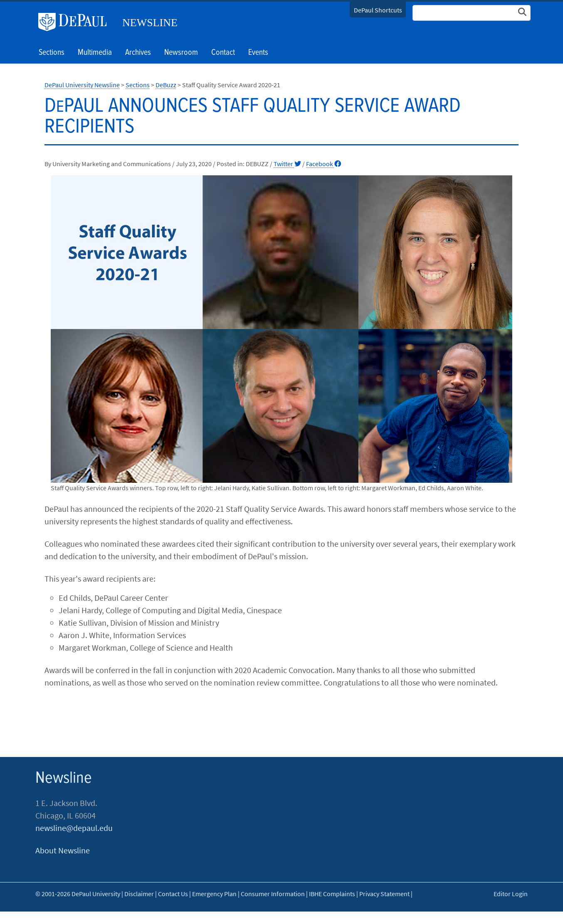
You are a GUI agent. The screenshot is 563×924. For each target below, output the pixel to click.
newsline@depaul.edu (74, 828)
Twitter (287, 164)
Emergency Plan (214, 894)
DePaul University (76, 22)
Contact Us (173, 894)
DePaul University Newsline (82, 85)
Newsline (150, 23)
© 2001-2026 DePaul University (78, 894)
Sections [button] (52, 53)
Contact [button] (223, 53)
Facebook (323, 164)
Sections (138, 85)
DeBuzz (166, 85)
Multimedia (95, 53)
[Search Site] (472, 13)
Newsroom (181, 53)
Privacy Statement (384, 894)
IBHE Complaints (332, 894)
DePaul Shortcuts (378, 10)
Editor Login (511, 894)
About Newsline (63, 850)
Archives (138, 53)
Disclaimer (139, 894)
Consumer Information (273, 894)
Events (258, 53)
